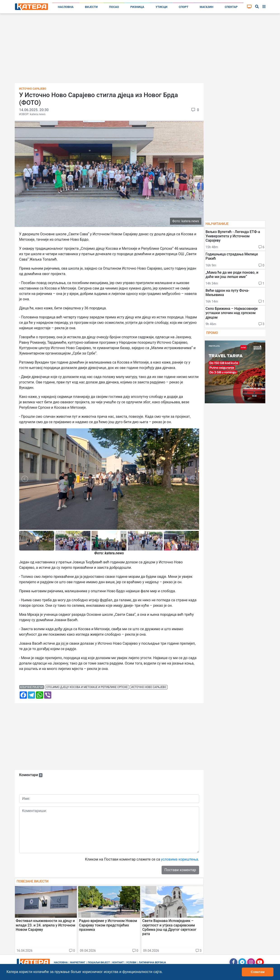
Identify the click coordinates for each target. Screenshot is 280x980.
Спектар (231, 7)
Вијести (91, 7)
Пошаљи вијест (99, 962)
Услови (131, 962)
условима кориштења (179, 859)
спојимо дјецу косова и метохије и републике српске (87, 687)
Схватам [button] (258, 972)
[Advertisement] (140, 50)
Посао (114, 7)
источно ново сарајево (149, 687)
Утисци (162, 7)
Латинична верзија (152, 962)
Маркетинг (78, 962)
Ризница (137, 7)
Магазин (207, 7)
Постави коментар (180, 870)
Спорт (184, 7)
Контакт (118, 962)
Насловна (66, 7)
